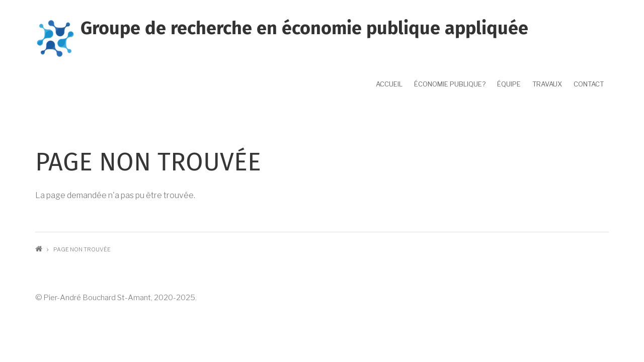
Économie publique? (450, 84)
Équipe (509, 84)
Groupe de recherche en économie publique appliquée (304, 28)
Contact (589, 84)
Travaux (547, 84)
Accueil (389, 84)
